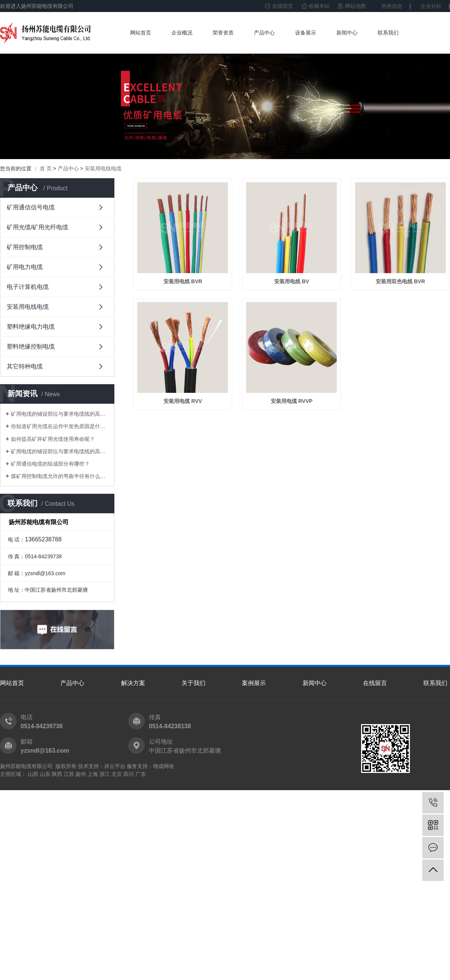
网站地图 (355, 6)
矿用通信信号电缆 (31, 207)
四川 (129, 774)
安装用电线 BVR (184, 284)
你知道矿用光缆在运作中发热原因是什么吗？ (60, 426)
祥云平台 (115, 766)
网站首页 (141, 33)
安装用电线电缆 (103, 168)
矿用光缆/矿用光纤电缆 (37, 227)
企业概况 (182, 33)
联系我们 (388, 33)
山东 (45, 774)
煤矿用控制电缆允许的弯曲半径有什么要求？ (60, 476)
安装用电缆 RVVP (184, 528)
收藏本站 (319, 6)
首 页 (46, 168)
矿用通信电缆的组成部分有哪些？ (50, 464)
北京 (117, 774)
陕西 (57, 774)
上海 (93, 774)
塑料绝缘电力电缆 (31, 327)
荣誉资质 (223, 33)
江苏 (69, 774)
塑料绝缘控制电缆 (31, 346)
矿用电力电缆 (25, 267)
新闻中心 (347, 33)
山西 (33, 774)
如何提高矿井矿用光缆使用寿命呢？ (53, 439)
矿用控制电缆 (25, 247)
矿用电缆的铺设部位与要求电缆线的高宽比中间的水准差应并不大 (60, 414)
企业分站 (431, 6)
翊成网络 (163, 766)
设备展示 (306, 33)
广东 (141, 774)
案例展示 (254, 683)
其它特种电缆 (25, 366)
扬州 (81, 774)
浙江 (105, 774)
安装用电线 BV (295, 284)
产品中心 (264, 33)
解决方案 (133, 683)
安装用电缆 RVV (295, 406)
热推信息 (392, 6)
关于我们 (193, 683)
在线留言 (283, 6)
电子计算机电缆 (28, 287)
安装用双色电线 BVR (184, 406)
